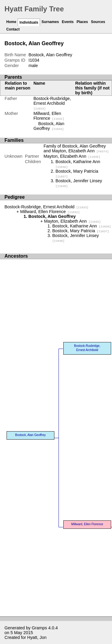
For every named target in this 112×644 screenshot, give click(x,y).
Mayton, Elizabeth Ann (72, 156)
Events (68, 22)
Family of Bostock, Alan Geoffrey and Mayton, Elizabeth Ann (76, 148)
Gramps (39, 628)
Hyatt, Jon (37, 637)
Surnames (50, 22)
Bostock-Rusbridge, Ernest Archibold (52, 103)
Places (82, 22)
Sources (98, 22)
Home (11, 22)
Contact (13, 29)
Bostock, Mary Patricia (81, 231)
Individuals (29, 22)
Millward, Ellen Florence (49, 116)
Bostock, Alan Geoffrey (49, 126)
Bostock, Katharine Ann (82, 226)
